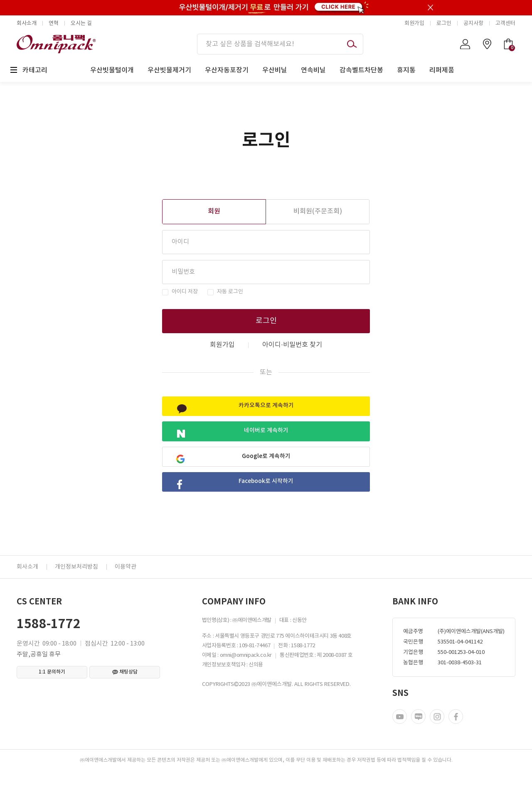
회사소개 (27, 24)
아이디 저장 (185, 292)
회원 (214, 211)
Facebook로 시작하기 (238, 500)
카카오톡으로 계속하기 (238, 409)
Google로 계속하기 (235, 469)
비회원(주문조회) (318, 211)
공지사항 (473, 24)
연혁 (54, 24)
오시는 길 (81, 24)
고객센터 (505, 24)
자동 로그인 (230, 292)
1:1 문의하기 (52, 693)
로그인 (444, 24)
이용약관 (126, 588)
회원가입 (414, 24)
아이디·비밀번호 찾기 (292, 345)
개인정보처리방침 (76, 588)
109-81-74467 (255, 667)
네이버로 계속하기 (234, 439)
